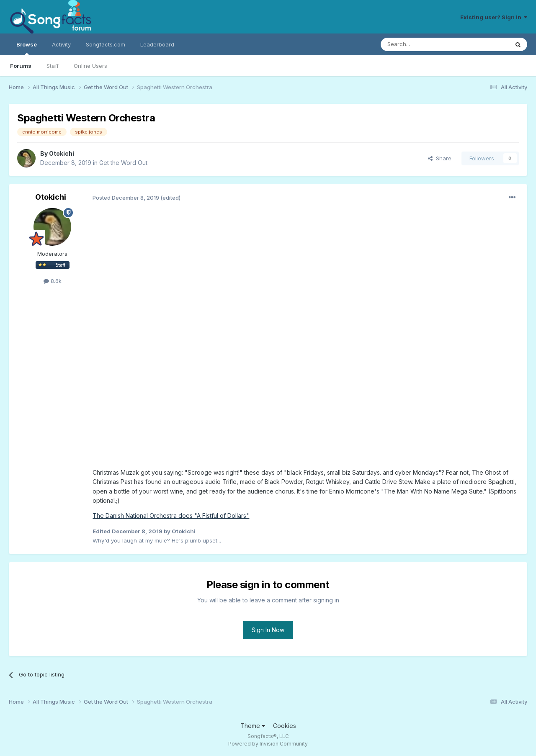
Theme (253, 726)
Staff (53, 66)
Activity (61, 44)
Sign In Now (268, 630)
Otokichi (62, 153)
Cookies (285, 726)
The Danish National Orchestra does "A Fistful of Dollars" (171, 516)
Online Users (90, 66)
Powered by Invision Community (268, 744)
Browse (27, 48)
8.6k (53, 281)
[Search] (423, 44)
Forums (21, 66)
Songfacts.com (106, 44)
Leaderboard (157, 44)
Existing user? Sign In (494, 17)
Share (440, 158)
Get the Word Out (123, 163)
